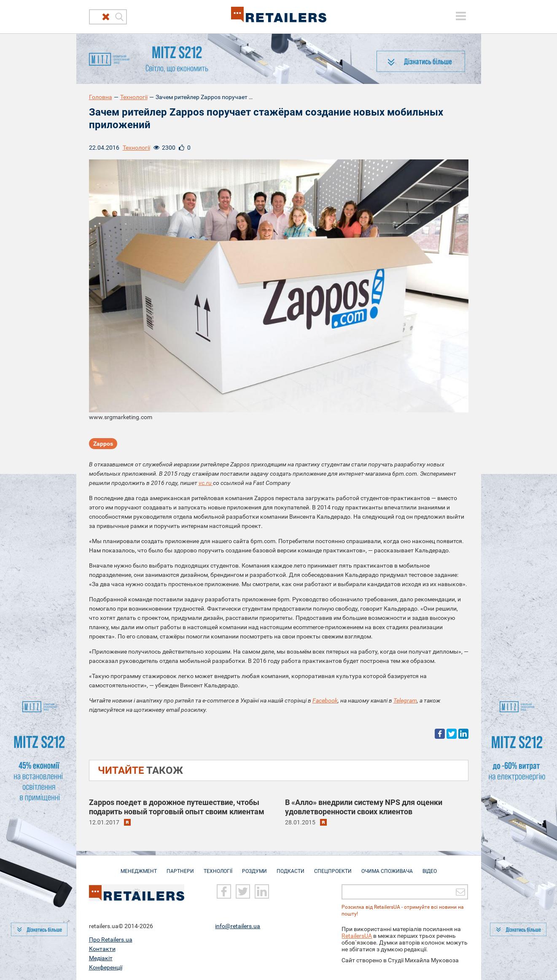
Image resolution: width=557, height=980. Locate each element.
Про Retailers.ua (111, 939)
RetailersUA (357, 935)
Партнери (180, 867)
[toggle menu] (461, 16)
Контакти (102, 948)
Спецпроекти (333, 867)
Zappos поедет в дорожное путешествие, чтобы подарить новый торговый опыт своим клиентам (177, 807)
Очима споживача (387, 867)
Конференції (106, 967)
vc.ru (206, 483)
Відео (430, 867)
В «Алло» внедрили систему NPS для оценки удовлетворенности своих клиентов (364, 807)
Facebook (325, 700)
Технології (134, 97)
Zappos (103, 444)
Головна (101, 97)
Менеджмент (139, 867)
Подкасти (291, 867)
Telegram (405, 700)
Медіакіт (101, 958)
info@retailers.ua (238, 926)
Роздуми (254, 867)
